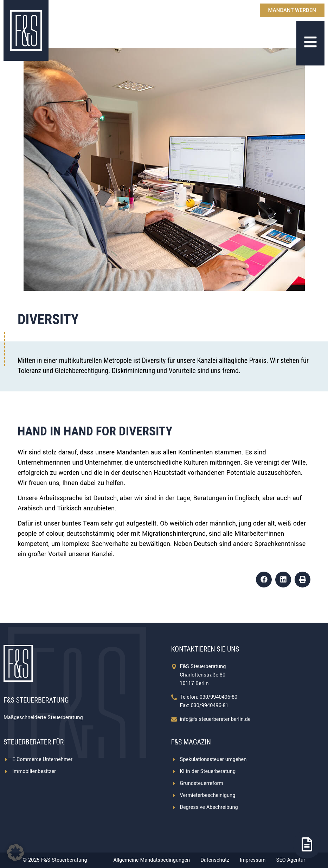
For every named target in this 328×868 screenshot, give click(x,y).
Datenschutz (215, 860)
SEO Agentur (291, 860)
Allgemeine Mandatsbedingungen (152, 860)
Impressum (253, 860)
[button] (264, 580)
